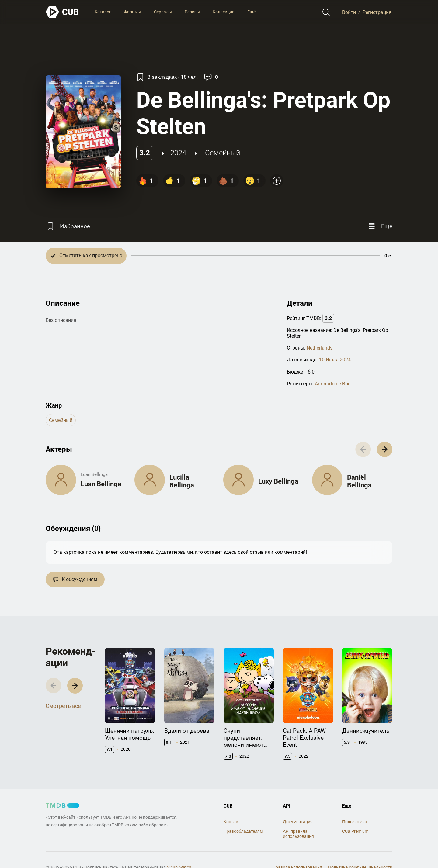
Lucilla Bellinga (182, 481)
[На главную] (62, 12)
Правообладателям (243, 831)
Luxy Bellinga (278, 481)
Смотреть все (63, 706)
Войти (349, 12)
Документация (298, 822)
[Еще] (380, 227)
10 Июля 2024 (335, 360)
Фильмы (132, 12)
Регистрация (377, 12)
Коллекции (224, 12)
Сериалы (163, 12)
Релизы (192, 12)
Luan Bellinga (101, 484)
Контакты (234, 822)
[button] (385, 449)
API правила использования (298, 834)
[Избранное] (68, 227)
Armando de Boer (333, 384)
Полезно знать (357, 822)
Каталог (103, 12)
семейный (222, 153)
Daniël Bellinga (359, 481)
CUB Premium (355, 831)
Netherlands (320, 348)
